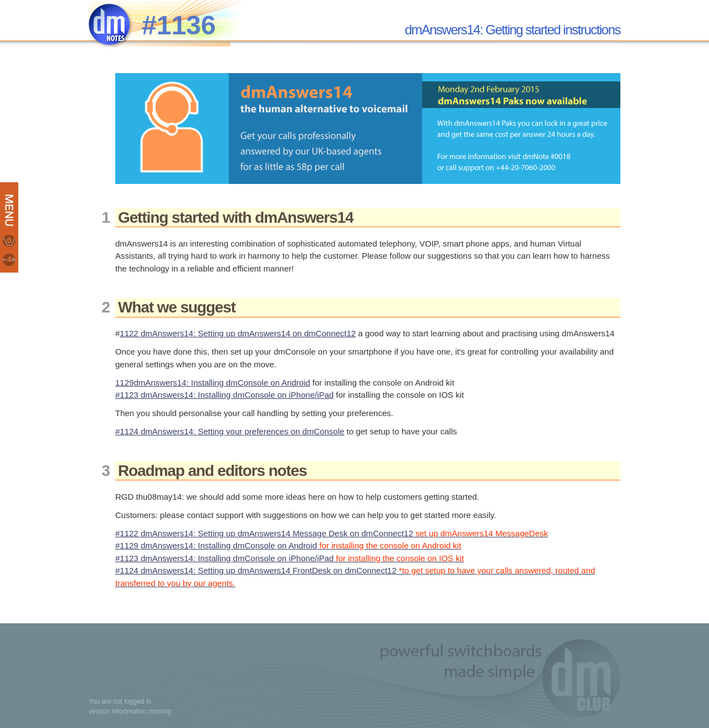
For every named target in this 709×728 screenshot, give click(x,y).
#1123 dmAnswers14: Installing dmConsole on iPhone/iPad (224, 395)
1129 (124, 383)
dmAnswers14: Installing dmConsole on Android (222, 383)
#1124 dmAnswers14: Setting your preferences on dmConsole (230, 431)
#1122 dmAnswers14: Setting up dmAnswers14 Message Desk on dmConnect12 (332, 533)
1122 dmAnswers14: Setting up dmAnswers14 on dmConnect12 (238, 333)
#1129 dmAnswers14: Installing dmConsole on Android (288, 545)
